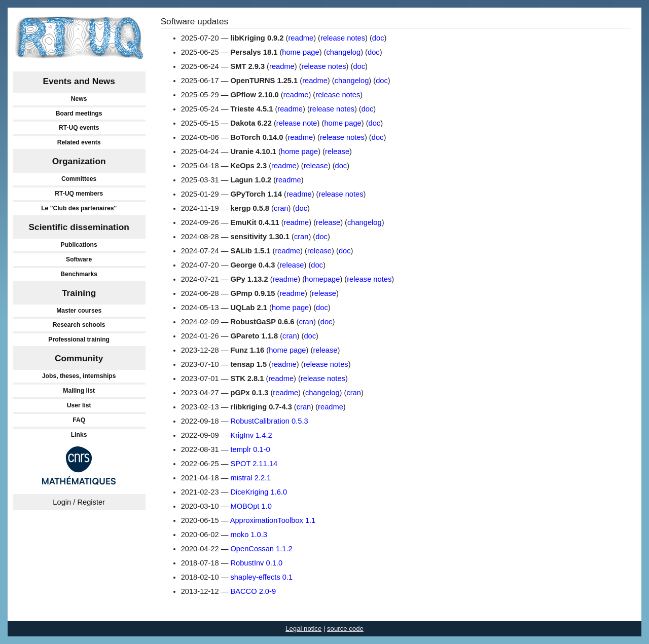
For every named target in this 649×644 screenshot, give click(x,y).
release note (297, 123)
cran (281, 208)
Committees (79, 179)
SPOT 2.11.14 (254, 464)
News (79, 99)
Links (79, 435)
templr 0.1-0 (250, 449)
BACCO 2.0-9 (253, 591)
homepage (322, 279)
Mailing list (79, 391)
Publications (79, 245)
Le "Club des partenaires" (79, 208)
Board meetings (79, 113)
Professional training (79, 339)
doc (378, 38)
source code (345, 629)
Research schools (79, 325)
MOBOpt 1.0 (251, 506)
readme (301, 38)
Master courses (79, 311)
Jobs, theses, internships (79, 376)
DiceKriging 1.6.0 (259, 492)
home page (300, 52)
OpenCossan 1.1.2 (261, 549)
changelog (343, 52)
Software (79, 259)
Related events (79, 142)
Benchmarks (79, 274)
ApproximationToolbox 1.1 (273, 520)
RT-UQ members (79, 194)
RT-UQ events (79, 128)
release (337, 151)
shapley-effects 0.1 (261, 577)
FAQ (79, 420)
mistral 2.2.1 (250, 478)
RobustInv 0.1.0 (256, 563)
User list (79, 405)
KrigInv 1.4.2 (251, 435)
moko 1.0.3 (249, 535)
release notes (343, 38)
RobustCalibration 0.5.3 (269, 421)
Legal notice (303, 629)
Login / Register (79, 502)
